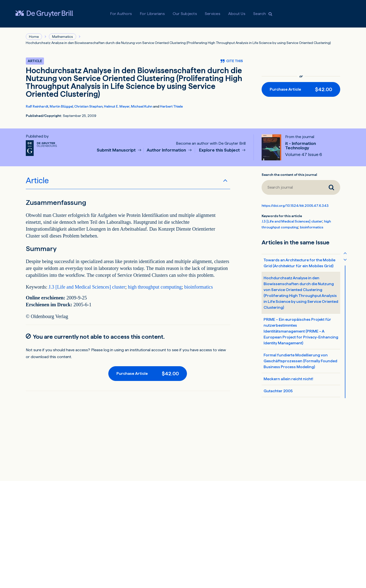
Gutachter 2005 (278, 391)
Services (213, 14)
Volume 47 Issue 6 (304, 154)
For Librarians (152, 14)
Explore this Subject (220, 150)
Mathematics (63, 37)
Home (34, 37)
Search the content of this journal (289, 175)
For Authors (121, 14)
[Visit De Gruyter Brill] (44, 14)
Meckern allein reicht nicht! (288, 379)
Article (37, 181)
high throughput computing (155, 287)
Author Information (167, 150)
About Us (237, 14)
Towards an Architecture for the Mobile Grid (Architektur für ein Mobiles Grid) (299, 263)
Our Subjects (185, 14)
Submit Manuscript (117, 150)
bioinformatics (199, 287)
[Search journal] (292, 187)
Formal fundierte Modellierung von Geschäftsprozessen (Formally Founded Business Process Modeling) (300, 361)
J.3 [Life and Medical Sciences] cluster (87, 287)
